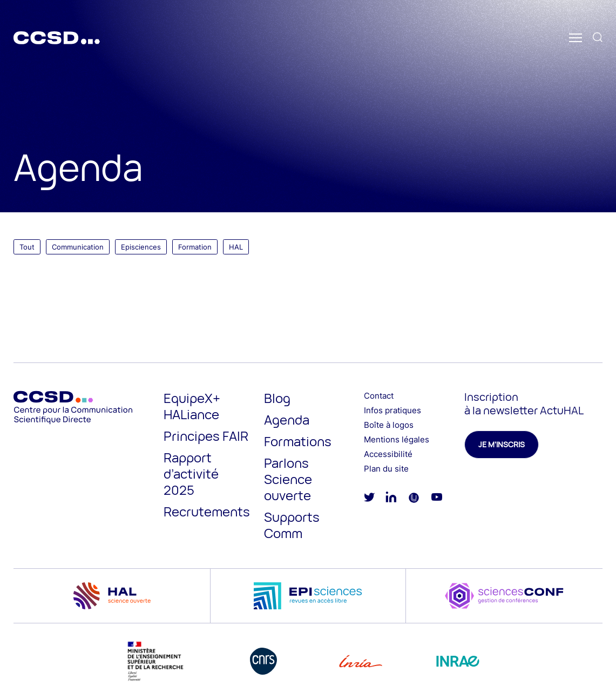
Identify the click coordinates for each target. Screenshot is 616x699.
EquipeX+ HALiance (192, 406)
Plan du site (386, 469)
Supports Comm (292, 525)
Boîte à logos (389, 425)
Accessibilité (388, 454)
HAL (236, 247)
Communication (78, 247)
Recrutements (207, 511)
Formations (298, 441)
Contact (379, 396)
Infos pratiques (392, 410)
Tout (27, 247)
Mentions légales (397, 439)
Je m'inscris (502, 444)
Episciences (141, 247)
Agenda (287, 419)
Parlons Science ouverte (288, 479)
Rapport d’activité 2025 (191, 473)
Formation (195, 247)
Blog (277, 398)
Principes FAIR (206, 436)
